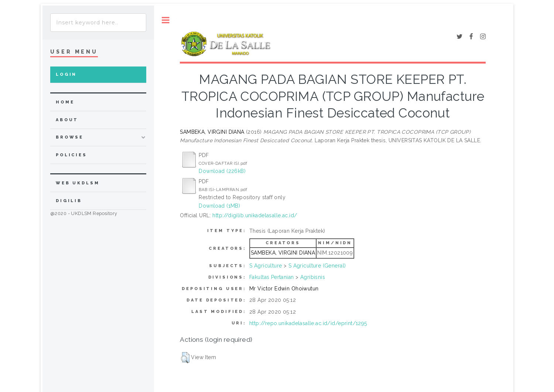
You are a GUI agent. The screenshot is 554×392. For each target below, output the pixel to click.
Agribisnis (313, 277)
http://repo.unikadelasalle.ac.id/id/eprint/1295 (308, 323)
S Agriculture (266, 266)
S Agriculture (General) (317, 266)
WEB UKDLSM (78, 183)
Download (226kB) (222, 171)
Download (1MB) (219, 206)
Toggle (166, 20)
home (65, 102)
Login (66, 74)
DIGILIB (69, 201)
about (67, 120)
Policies (71, 155)
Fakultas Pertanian (272, 277)
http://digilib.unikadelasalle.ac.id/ (255, 215)
